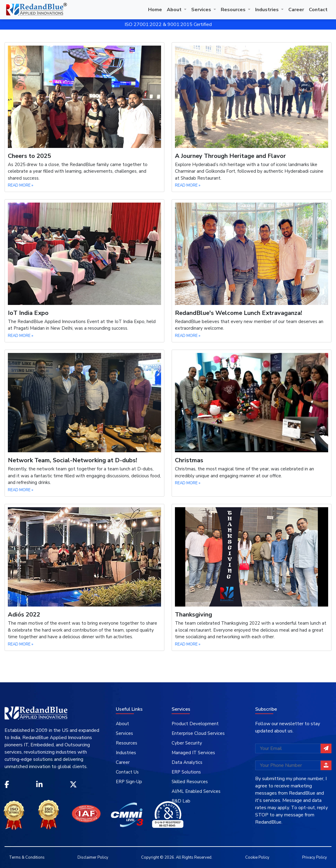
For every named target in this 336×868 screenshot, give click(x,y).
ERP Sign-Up (129, 782)
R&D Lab (181, 801)
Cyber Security (187, 743)
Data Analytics (187, 762)
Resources (234, 10)
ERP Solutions (186, 772)
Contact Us (127, 772)
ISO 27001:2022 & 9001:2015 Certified (168, 24)
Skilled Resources (190, 782)
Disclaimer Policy (93, 857)
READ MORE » (21, 185)
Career (296, 10)
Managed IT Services (193, 753)
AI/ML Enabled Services (196, 791)
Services (202, 10)
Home (155, 10)
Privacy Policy (315, 857)
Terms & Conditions (27, 857)
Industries (268, 10)
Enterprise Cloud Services (198, 733)
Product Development (195, 724)
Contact (318, 10)
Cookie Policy (257, 857)
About (175, 10)
